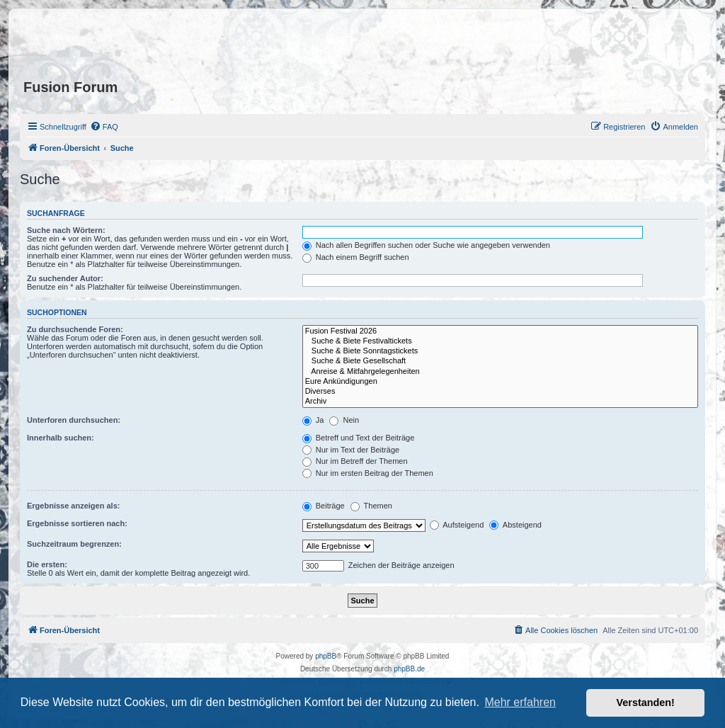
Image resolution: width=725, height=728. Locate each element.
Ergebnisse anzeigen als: (73, 506)
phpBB (326, 656)
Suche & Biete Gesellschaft (500, 361)
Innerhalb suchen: (61, 438)
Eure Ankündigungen (500, 382)
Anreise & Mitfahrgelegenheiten (500, 372)
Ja (313, 420)
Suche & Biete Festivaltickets (500, 341)
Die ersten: (47, 564)
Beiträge (324, 506)
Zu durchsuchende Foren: (75, 329)
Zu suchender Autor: (65, 278)
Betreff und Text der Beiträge (359, 438)
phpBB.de (409, 669)
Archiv (500, 402)
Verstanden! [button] (646, 703)
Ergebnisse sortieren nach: (77, 523)
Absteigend (515, 525)
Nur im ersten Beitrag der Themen (368, 473)
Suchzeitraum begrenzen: (74, 544)
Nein (344, 420)
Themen (371, 506)
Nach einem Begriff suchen (356, 257)
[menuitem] (104, 127)
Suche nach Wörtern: (66, 230)
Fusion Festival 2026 (500, 331)
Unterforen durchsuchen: (74, 420)
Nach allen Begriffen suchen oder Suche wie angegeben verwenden (426, 245)
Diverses (500, 392)
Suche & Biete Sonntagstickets (500, 351)
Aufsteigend (457, 525)
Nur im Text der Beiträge (351, 450)
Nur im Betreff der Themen (355, 461)
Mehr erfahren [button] (520, 702)
